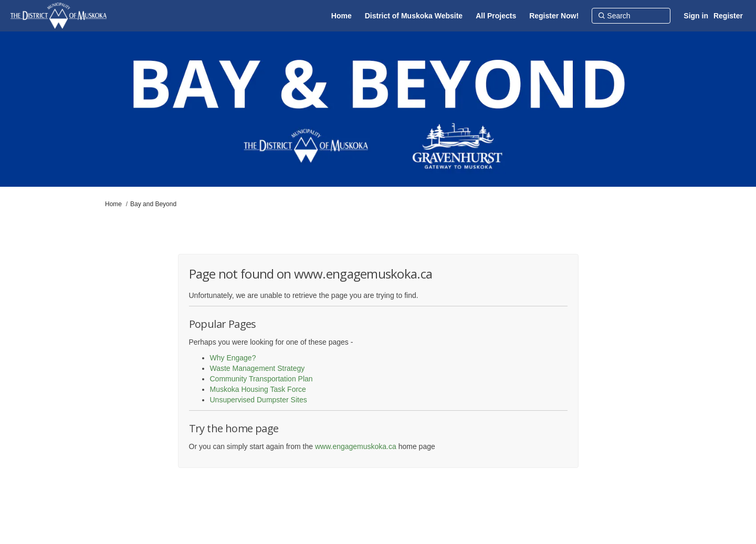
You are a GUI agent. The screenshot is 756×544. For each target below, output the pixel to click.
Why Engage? (233, 358)
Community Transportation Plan (261, 379)
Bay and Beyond (153, 204)
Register (728, 16)
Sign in (696, 16)
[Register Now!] (554, 16)
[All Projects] (496, 16)
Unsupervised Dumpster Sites (259, 400)
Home (113, 204)
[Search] (631, 16)
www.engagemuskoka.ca (356, 446)
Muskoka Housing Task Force (258, 389)
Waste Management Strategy (258, 368)
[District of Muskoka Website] (414, 16)
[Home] (342, 16)
